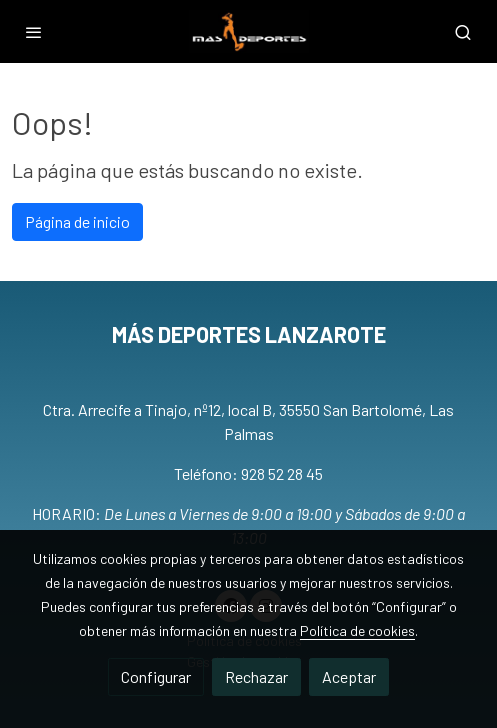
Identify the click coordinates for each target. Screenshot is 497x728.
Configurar (156, 676)
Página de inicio (77, 221)
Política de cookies (357, 630)
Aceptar (349, 676)
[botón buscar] (463, 32)
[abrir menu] (34, 32)
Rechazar (256, 676)
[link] (249, 31)
